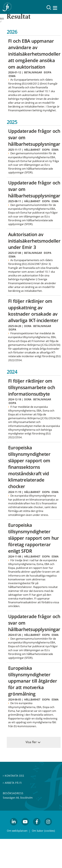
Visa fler (31, 742)
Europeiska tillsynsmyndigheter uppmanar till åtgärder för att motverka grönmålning (33, 681)
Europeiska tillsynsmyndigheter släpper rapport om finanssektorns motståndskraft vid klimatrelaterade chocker (29, 467)
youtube (25, 827)
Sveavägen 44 (11, 798)
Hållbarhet (32, 150)
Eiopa (48, 72)
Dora (28, 326)
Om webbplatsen (17, 831)
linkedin (14, 827)
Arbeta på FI (12, 783)
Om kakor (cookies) (43, 831)
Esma (12, 76)
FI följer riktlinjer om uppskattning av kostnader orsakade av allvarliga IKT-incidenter (33, 311)
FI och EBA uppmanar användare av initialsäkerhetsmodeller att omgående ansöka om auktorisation (34, 54)
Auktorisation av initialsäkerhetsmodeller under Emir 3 (34, 241)
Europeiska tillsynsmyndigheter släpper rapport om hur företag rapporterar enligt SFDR (34, 538)
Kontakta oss (13, 776)
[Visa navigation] (55, 8)
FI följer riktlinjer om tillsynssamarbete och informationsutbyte (32, 387)
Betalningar (33, 72)
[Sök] (49, 8)
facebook (37, 827)
